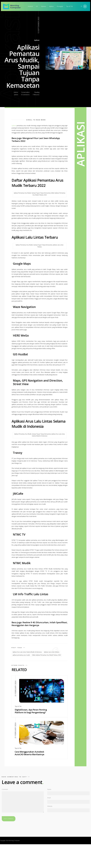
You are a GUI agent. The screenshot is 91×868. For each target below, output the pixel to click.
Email (49, 798)
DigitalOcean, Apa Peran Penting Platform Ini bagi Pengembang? (31, 711)
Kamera (44, 6)
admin (16, 95)
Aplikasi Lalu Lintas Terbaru (52, 652)
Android (30, 6)
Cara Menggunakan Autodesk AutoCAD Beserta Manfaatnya (29, 753)
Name (49, 789)
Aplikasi (51, 6)
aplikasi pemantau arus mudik (21, 655)
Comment (5, 789)
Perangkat (60, 6)
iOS (37, 6)
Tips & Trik (69, 6)
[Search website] (85, 6)
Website (50, 806)
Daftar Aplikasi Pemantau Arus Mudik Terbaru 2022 (46, 655)
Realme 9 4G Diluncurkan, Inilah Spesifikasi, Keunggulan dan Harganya (40, 624)
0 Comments (25, 95)
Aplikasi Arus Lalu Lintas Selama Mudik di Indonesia (27, 652)
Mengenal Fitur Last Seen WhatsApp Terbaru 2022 (36, 140)
